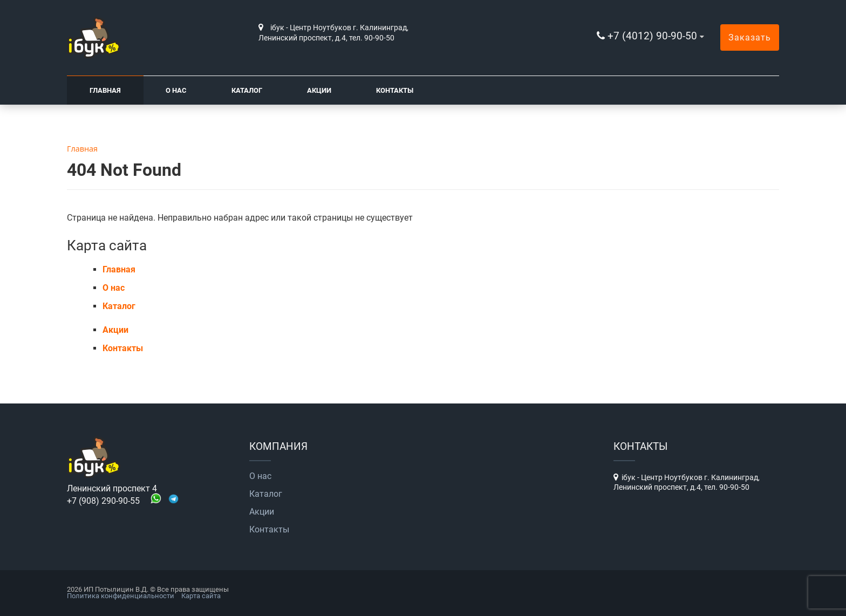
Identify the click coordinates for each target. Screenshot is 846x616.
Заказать (750, 37)
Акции (319, 90)
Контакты (395, 90)
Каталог (247, 90)
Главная (105, 90)
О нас (176, 90)
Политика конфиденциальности (121, 596)
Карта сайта (201, 596)
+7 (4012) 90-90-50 (652, 36)
